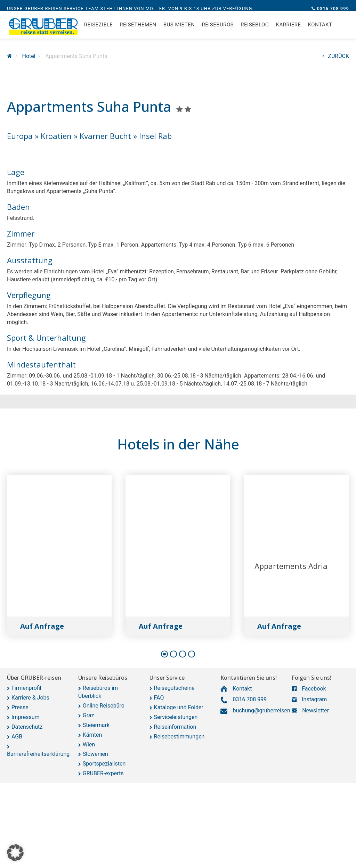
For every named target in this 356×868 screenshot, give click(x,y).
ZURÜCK (336, 56)
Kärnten (92, 735)
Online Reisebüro (104, 706)
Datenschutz (27, 727)
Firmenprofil (26, 688)
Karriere (289, 31)
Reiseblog (255, 31)
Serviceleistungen (176, 717)
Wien (89, 745)
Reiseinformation (175, 727)
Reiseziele (98, 31)
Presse (20, 707)
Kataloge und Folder (179, 707)
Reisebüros (218, 31)
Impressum (26, 717)
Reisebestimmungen (179, 737)
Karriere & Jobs (30, 698)
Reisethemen (138, 31)
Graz (88, 715)
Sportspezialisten (104, 764)
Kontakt (320, 31)
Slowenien (95, 754)
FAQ (159, 698)
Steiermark (96, 725)
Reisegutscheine (174, 688)
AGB (17, 737)
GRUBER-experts (103, 773)
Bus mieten (179, 31)
